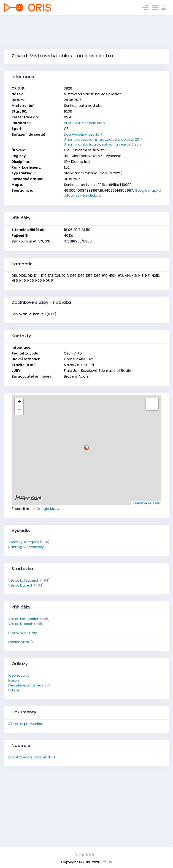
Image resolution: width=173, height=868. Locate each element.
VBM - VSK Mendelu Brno (84, 123)
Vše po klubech (21, 585)
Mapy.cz (57, 509)
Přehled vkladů (21, 642)
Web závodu (19, 675)
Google (43, 509)
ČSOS (107, 862)
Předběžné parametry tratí (30, 685)
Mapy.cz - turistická (82, 195)
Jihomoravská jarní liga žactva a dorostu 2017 (103, 139)
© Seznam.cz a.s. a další (146, 503)
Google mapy (146, 190)
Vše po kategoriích (24, 580)
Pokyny (14, 690)
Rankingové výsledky (26, 547)
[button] (86, 446)
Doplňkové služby (23, 633)
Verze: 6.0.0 (85, 855)
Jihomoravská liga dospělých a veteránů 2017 (103, 144)
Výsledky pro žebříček (26, 724)
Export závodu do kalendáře (32, 757)
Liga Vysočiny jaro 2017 (83, 134)
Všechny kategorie (24, 542)
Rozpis (14, 680)
